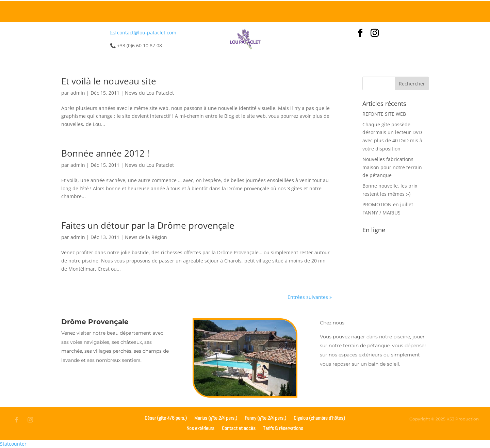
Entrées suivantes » (310, 297)
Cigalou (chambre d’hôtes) (319, 418)
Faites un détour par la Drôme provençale (148, 225)
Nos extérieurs (200, 428)
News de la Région (146, 237)
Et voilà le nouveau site (109, 81)
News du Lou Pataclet (149, 93)
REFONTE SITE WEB (384, 114)
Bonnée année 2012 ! (105, 153)
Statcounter (13, 444)
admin (78, 93)
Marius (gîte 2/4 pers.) (216, 418)
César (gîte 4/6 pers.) (166, 418)
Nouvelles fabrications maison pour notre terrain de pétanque (392, 167)
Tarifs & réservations (283, 428)
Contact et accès (239, 428)
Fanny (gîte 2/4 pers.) (265, 418)
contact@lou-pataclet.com (147, 33)
